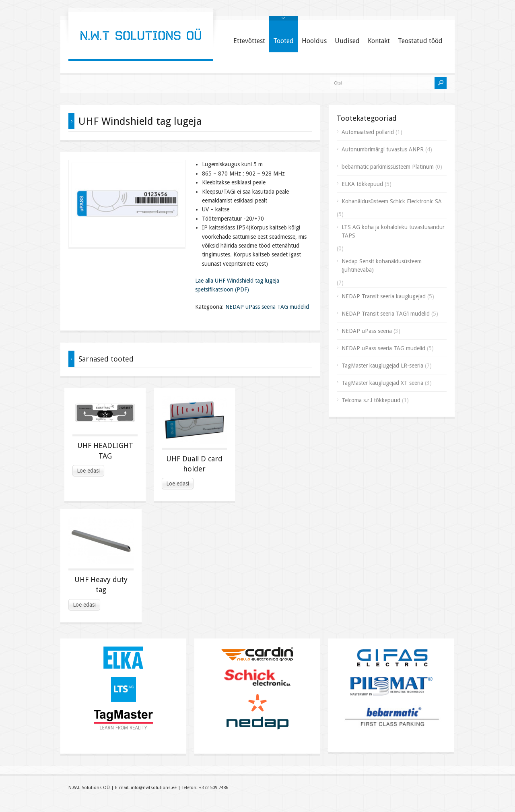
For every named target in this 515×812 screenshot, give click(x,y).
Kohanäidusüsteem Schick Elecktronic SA (392, 201)
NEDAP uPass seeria (367, 331)
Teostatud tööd (420, 41)
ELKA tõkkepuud (362, 184)
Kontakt (379, 41)
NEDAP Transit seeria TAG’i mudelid (386, 314)
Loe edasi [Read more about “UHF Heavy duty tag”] (84, 605)
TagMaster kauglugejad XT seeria (382, 383)
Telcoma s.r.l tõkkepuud (371, 400)
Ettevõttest (249, 41)
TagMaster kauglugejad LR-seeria (382, 366)
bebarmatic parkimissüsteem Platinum (388, 167)
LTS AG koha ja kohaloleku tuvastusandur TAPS (393, 231)
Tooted (283, 41)
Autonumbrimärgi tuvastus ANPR (383, 149)
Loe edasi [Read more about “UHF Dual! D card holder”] (178, 483)
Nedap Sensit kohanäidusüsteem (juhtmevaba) (382, 266)
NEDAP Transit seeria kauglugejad (384, 296)
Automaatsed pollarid (368, 132)
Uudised (347, 41)
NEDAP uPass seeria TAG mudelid (267, 307)
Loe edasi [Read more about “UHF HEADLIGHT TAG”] (88, 471)
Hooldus (314, 41)
